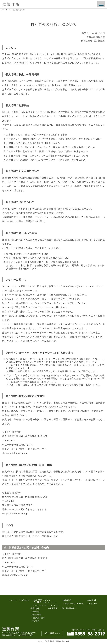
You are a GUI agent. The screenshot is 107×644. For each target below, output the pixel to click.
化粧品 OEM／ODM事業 (74, 604)
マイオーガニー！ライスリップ (47, 606)
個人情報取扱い (69, 608)
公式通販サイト (53, 633)
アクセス (36, 621)
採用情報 (53, 608)
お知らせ (25, 600)
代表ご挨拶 (37, 615)
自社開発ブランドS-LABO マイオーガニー (46, 601)
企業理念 (36, 612)
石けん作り (93, 604)
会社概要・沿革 (39, 618)
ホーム (5, 10)
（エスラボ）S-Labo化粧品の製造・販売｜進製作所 (11, 5)
